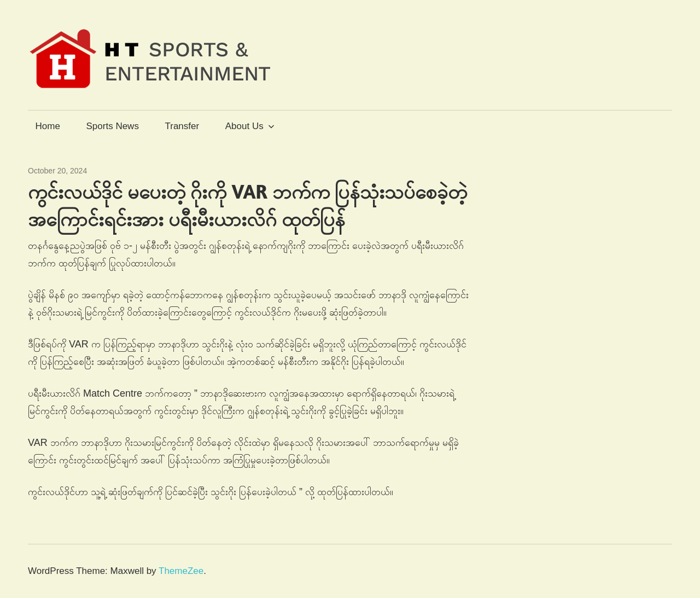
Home (48, 126)
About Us (250, 126)
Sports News (113, 126)
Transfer (182, 126)
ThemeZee (181, 571)
